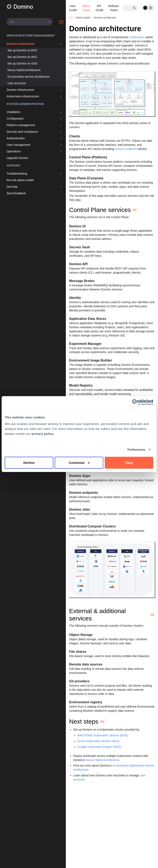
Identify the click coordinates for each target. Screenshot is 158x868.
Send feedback (16, 193)
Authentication (16, 138)
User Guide (73, 8)
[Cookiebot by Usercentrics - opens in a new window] (135, 402)
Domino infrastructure (20, 90)
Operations (14, 151)
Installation (13, 112)
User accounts (17, 83)
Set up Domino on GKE (22, 63)
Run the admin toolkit (20, 180)
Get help (12, 187)
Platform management (21, 125)
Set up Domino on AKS (22, 57)
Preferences (137, 450)
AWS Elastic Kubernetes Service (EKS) (102, 735)
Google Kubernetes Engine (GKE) (99, 747)
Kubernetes (137, 37)
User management (18, 145)
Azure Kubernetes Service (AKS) (98, 741)
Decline (29, 462)
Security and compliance (22, 132)
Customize (79, 462)
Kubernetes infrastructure (23, 96)
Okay (129, 462)
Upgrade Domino (17, 158)
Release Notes (114, 8)
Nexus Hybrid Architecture (24, 70)
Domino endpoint (126, 149)
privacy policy (43, 433)
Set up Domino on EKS (22, 50)
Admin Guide (86, 8)
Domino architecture (21, 44)
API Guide (99, 8)
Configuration (15, 119)
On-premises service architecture (28, 77)
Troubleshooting (17, 174)
